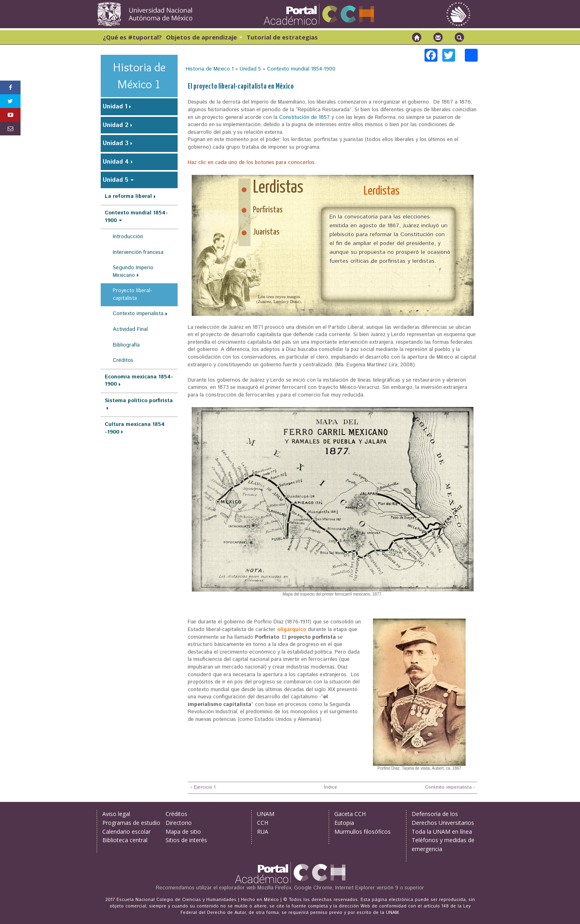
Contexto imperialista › (450, 788)
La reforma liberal (128, 196)
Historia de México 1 (210, 69)
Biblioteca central (125, 840)
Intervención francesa (138, 252)
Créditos (123, 360)
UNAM (266, 814)
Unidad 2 (116, 125)
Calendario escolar (126, 832)
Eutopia (344, 823)
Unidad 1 (115, 107)
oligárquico (292, 630)
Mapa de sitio (183, 832)
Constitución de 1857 (304, 117)
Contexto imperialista (138, 314)
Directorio (179, 823)
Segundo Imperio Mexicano (133, 272)
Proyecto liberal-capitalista (132, 295)
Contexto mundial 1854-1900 (301, 69)
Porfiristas (268, 210)
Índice (329, 788)
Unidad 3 (116, 143)
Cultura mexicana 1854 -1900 (135, 428)
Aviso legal (116, 814)
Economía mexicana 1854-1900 (139, 381)
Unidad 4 (116, 162)
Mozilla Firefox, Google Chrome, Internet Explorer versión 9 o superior (341, 888)
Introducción (128, 237)
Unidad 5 (250, 69)
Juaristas (266, 232)
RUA (263, 832)
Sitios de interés (186, 840)
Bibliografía (126, 345)
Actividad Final (130, 329)
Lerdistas (278, 188)
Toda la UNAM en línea (442, 832)
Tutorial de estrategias (282, 37)
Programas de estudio (131, 823)
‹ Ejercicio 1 (203, 788)
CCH (263, 823)
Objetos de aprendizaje (204, 37)
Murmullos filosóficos (362, 832)
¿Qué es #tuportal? (132, 37)
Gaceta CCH (350, 814)
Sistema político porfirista (139, 401)
